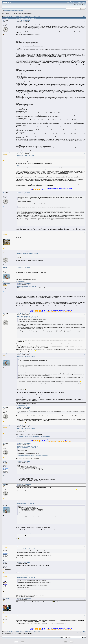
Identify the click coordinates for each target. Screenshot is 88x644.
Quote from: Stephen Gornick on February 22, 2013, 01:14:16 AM (27, 446)
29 (33, 17)
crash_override (6, 599)
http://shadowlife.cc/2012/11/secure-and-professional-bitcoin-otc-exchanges (32, 169)
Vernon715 (5, 267)
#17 (85, 563)
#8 (85, 314)
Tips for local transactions (27, 13)
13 (15, 17)
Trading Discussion (17, 13)
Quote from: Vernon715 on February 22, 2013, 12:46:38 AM (26, 410)
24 (27, 17)
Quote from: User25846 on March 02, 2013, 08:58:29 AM (26, 578)
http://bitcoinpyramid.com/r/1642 (21, 281)
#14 (85, 485)
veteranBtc (5, 562)
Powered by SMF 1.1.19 (38, 642)
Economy (10, 13)
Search (11, 11)
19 (22, 17)
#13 (85, 462)
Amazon (24, 128)
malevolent (24, 22)
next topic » (83, 15)
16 (18, 17)
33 (37, 17)
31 (35, 17)
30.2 (16, 9)
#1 (85, 21)
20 (23, 17)
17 (20, 17)
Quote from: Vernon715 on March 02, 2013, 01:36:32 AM (26, 549)
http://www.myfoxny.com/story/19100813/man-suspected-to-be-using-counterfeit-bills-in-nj (35, 437)
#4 (85, 233)
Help (8, 11)
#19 (85, 599)
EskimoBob (5, 575)
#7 (85, 284)
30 (34, 17)
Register (18, 11)
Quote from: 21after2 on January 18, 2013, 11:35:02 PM (26, 156)
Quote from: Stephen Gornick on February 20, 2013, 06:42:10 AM (27, 317)
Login (14, 11)
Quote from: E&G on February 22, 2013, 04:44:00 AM (25, 504)
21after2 (4, 20)
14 (16, 17)
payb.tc (4, 461)
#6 (85, 268)
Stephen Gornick (6, 153)
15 (17, 17)
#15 (85, 501)
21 (24, 17)
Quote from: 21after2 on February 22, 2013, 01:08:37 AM (26, 533)
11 (13, 17)
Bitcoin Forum (5, 13)
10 (12, 17)
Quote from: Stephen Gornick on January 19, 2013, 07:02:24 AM (27, 195)
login (13, 7)
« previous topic (78, 15)
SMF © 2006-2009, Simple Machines (48, 642)
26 (30, 17)
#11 (85, 426)
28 (32, 17)
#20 (85, 616)
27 (31, 17)
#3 (85, 193)
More (21, 11)
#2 (85, 153)
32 (36, 17)
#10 (85, 408)
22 (25, 17)
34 (39, 17)
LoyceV (29, 22)
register (16, 7)
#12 (85, 444)
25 (28, 17)
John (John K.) (6, 232)
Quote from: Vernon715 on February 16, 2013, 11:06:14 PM (26, 286)
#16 (85, 547)
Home (5, 11)
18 (21, 17)
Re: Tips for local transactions (25, 153)
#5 (85, 251)
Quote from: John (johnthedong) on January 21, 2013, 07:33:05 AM (27, 254)
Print (84, 16)
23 (26, 17)
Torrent (18, 9)
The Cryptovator (34, 22)
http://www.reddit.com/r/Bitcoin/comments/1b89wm (27, 625)
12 (14, 17)
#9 (85, 354)
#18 (85, 575)
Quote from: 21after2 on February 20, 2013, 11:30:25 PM (26, 357)
